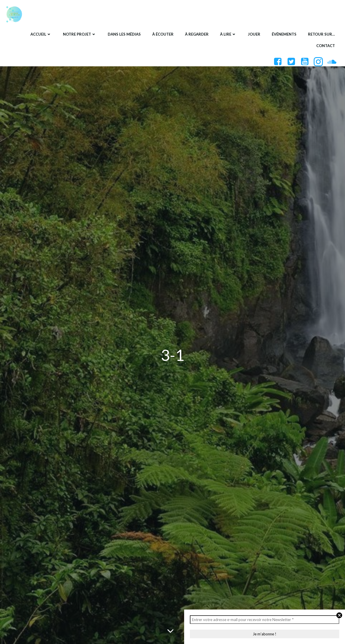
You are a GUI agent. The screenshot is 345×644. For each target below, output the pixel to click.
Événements (284, 34)
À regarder (197, 34)
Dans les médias (124, 34)
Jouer (254, 34)
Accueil (41, 34)
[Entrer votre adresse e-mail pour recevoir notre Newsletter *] (265, 620)
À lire (228, 34)
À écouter (163, 34)
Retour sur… (321, 34)
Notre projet (80, 34)
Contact (326, 46)
